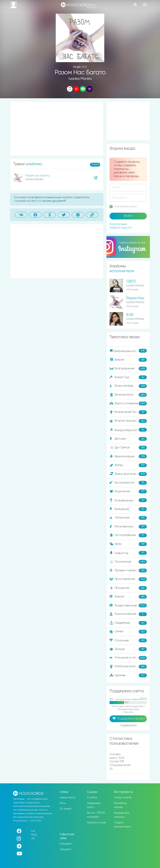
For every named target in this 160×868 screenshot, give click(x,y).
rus (33, 831)
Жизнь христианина (128, 474)
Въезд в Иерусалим (128, 430)
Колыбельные (128, 500)
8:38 (130, 315)
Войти (128, 216)
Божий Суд (128, 377)
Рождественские (128, 605)
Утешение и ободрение (128, 658)
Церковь (128, 675)
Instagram (66, 844)
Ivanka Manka (80, 79)
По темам (65, 809)
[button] (98, 56)
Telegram (65, 849)
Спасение (128, 640)
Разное (128, 597)
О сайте (92, 798)
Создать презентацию (123, 825)
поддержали (128, 726)
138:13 (131, 281)
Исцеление (128, 491)
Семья (128, 632)
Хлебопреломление (128, 667)
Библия (128, 360)
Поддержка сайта (94, 805)
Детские (128, 439)
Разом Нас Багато (142, 298)
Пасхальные (128, 562)
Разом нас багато (37, 176)
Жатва (128, 465)
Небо (128, 544)
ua (33, 838)
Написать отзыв (96, 823)
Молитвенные (128, 527)
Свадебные (128, 623)
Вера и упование (128, 404)
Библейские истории (128, 351)
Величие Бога (128, 395)
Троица (128, 649)
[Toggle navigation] (145, 4)
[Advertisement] (57, 129)
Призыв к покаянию (128, 571)
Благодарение (128, 369)
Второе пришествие (128, 421)
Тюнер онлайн (123, 798)
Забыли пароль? (121, 228)
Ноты (63, 803)
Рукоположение (128, 614)
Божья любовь (128, 386)
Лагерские (128, 518)
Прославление (128, 579)
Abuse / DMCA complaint (96, 815)
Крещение (128, 509)
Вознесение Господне (128, 412)
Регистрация (118, 224)
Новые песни (67, 798)
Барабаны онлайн (120, 805)
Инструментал (128, 483)
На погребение (128, 535)
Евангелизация (128, 456)
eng (34, 835)
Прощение (128, 588)
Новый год (128, 553)
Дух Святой (128, 448)
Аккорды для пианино (122, 815)
